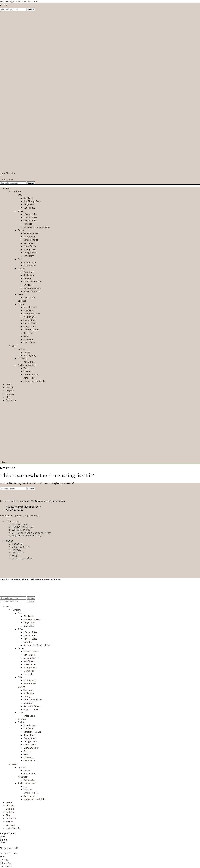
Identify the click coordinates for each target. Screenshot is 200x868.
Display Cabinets (31, 291)
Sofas (20, 211)
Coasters (28, 371)
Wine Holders (30, 378)
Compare (10, 825)
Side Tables (29, 243)
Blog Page (21, 547)
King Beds (28, 198)
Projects (16, 550)
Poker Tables (30, 246)
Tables (21, 230)
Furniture (16, 192)
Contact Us (18, 553)
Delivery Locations (22, 558)
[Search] (3, 5)
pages (9, 541)
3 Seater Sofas (30, 221)
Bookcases (29, 275)
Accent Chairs (30, 307)
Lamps (27, 352)
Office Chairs (30, 327)
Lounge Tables (30, 253)
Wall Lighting (30, 355)
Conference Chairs (32, 314)
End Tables (29, 256)
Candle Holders (31, 375)
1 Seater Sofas (30, 214)
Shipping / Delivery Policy (27, 536)
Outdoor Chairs (31, 330)
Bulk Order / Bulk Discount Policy (31, 533)
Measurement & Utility (34, 381)
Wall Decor (23, 359)
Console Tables (31, 240)
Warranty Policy (21, 530)
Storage (21, 269)
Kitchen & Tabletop (27, 365)
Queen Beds (29, 208)
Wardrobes (29, 272)
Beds (20, 195)
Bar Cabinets (30, 262)
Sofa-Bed (28, 224)
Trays (26, 368)
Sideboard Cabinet (32, 288)
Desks (20, 294)
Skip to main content (28, 2)
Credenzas (28, 285)
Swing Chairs (30, 343)
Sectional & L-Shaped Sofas (37, 227)
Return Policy (20, 524)
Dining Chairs (30, 317)
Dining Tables (30, 250)
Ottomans (28, 339)
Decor (15, 346)
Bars (20, 259)
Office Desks (29, 298)
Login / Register (13, 828)
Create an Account (9, 854)
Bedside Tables (31, 233)
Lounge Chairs (30, 323)
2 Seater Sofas (30, 217)
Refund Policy (23, 527)
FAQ (14, 556)
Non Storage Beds (32, 201)
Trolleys (27, 278)
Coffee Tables (30, 237)
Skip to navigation (9, 2)
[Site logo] (23, 65)
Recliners (28, 333)
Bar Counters (30, 266)
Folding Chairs (30, 320)
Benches (22, 301)
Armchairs (28, 310)
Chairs (21, 304)
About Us (17, 544)
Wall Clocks (29, 362)
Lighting (22, 349)
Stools (26, 336)
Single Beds (29, 205)
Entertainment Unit (33, 282)
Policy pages (13, 521)
